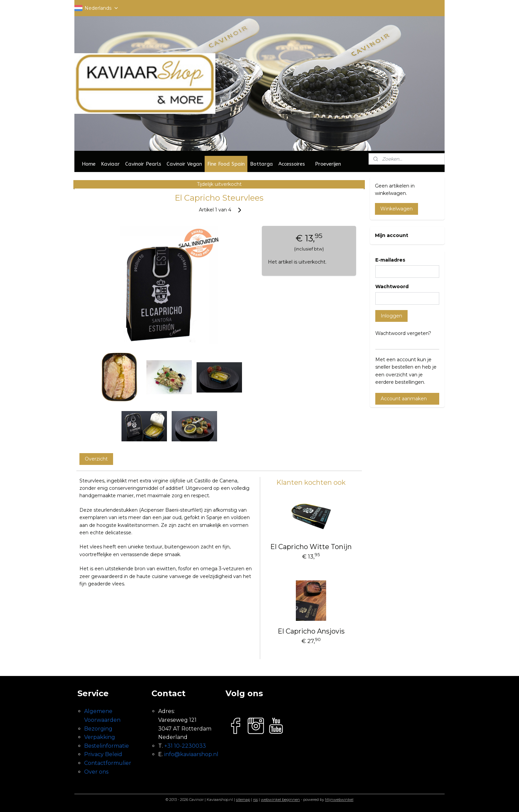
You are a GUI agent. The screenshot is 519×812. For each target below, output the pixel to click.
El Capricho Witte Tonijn (311, 547)
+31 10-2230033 (185, 746)
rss (255, 800)
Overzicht (96, 459)
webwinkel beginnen (280, 800)
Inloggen (391, 316)
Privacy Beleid (103, 754)
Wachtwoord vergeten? (403, 333)
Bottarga (262, 164)
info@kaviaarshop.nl (191, 754)
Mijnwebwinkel (339, 800)
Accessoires (292, 164)
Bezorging (98, 729)
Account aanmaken (404, 399)
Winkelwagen (396, 209)
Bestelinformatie (107, 746)
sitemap (243, 800)
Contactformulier (108, 763)
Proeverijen (328, 164)
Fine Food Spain (226, 164)
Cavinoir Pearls (143, 164)
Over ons (96, 772)
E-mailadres (390, 260)
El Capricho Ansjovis (311, 631)
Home (89, 164)
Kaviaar (110, 164)
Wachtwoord (392, 286)
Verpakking (100, 737)
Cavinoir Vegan (184, 164)
